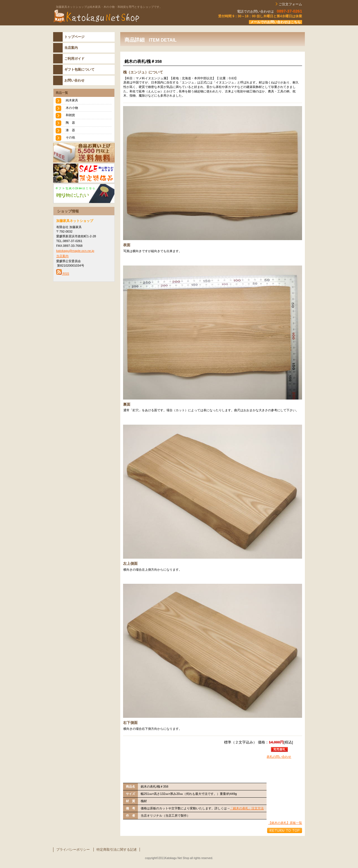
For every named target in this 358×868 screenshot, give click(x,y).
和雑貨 (70, 115)
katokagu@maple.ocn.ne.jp (75, 251)
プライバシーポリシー (73, 850)
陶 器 (70, 123)
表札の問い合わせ (279, 757)
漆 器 (70, 130)
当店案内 (62, 256)
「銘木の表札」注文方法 (247, 808)
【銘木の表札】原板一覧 (285, 823)
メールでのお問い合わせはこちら (275, 22)
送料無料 (84, 153)
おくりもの (84, 193)
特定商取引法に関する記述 (117, 850)
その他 (70, 137)
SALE (84, 173)
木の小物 (72, 108)
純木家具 (72, 100)
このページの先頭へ (285, 830)
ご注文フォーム (290, 4)
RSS (63, 274)
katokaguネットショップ (123, 16)
